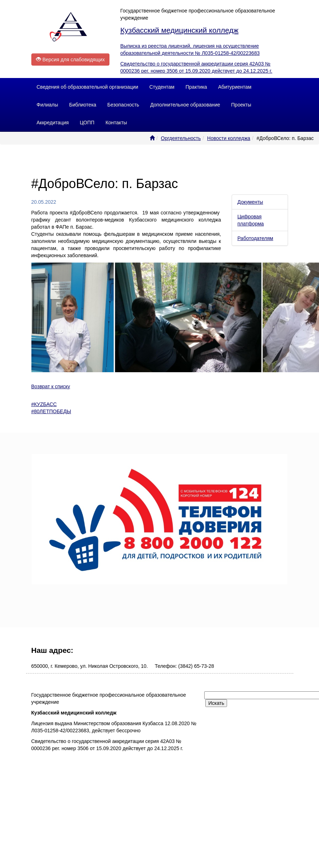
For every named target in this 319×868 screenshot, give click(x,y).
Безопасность (123, 105)
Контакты (116, 123)
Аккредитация (53, 123)
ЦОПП (87, 123)
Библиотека (83, 105)
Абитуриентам (235, 87)
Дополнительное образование (185, 105)
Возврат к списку (51, 386)
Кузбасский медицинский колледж (179, 30)
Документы (250, 202)
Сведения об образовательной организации (88, 87)
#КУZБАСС (44, 404)
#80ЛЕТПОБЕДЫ (51, 411)
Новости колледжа (229, 138)
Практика (196, 87)
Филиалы (47, 105)
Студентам (162, 87)
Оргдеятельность (181, 138)
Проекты (241, 105)
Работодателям (255, 238)
